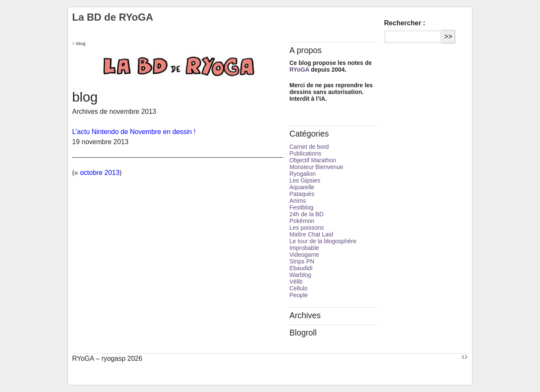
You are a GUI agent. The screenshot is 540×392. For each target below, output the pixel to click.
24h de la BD (306, 214)
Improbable (304, 248)
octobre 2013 (100, 173)
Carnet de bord (309, 147)
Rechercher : (405, 23)
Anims (298, 201)
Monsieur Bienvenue (316, 167)
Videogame (304, 255)
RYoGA (299, 70)
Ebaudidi (301, 268)
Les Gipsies (305, 180)
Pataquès (302, 194)
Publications (305, 153)
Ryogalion (302, 174)
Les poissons (307, 228)
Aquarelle (302, 187)
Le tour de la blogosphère (323, 241)
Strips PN (302, 261)
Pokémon (302, 221)
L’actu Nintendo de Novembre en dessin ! (134, 132)
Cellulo (298, 288)
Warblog (300, 275)
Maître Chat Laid (311, 234)
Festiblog (301, 207)
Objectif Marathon (313, 160)
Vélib (296, 282)
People (299, 295)
